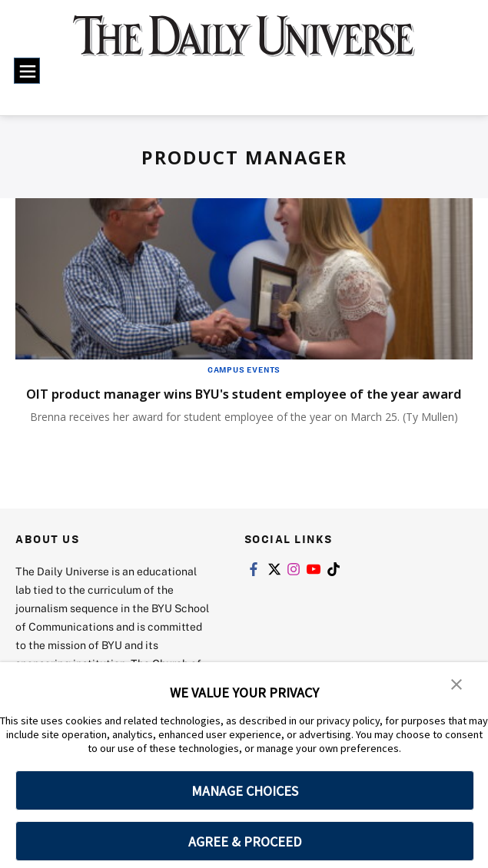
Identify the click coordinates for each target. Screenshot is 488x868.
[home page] (244, 45)
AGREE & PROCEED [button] (245, 841)
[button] (457, 684)
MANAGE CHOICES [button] (245, 791)
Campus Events (244, 369)
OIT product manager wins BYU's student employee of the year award (239, 403)
